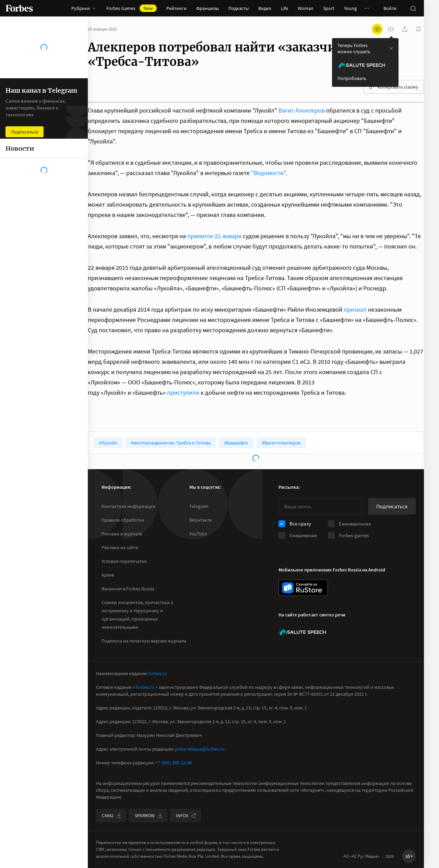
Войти (390, 8)
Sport (329, 8)
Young (350, 8)
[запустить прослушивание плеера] (391, 29)
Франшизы (207, 8)
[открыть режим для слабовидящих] (377, 29)
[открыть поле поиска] (413, 8)
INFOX (186, 815)
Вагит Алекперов (302, 110)
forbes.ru (158, 673)
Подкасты (239, 8)
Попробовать (352, 78)
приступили (183, 392)
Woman (306, 8)
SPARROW (149, 815)
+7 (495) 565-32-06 (174, 763)
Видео (265, 8)
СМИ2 (112, 815)
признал (355, 309)
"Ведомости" (268, 173)
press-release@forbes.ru (200, 749)
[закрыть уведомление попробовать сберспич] (391, 48)
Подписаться (392, 506)
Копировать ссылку (394, 87)
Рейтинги (176, 8)
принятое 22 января (214, 236)
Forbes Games (132, 8)
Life (284, 8)
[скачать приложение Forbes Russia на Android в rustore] (303, 588)
